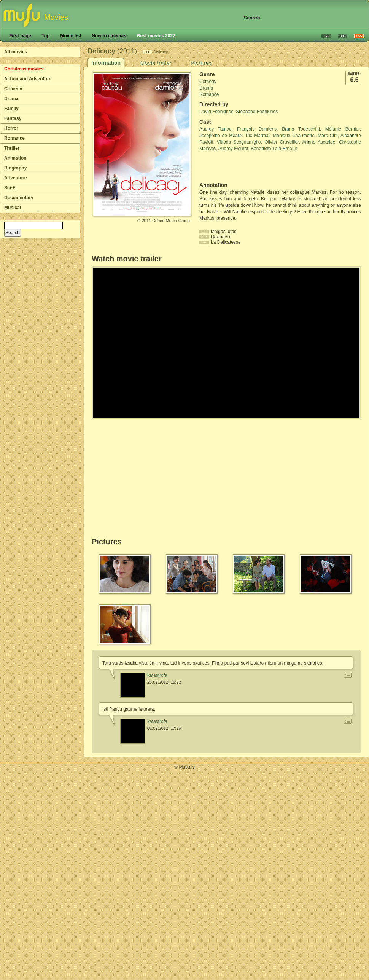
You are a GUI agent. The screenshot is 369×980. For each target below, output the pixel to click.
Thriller (12, 148)
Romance (14, 138)
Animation (15, 158)
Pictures (200, 63)
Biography (15, 168)
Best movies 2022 (156, 36)
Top (45, 36)
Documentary (19, 198)
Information (106, 63)
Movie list (71, 36)
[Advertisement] (244, 167)
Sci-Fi (10, 188)
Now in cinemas (109, 36)
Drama (11, 99)
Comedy (13, 89)
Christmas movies (24, 69)
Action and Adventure (28, 79)
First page (20, 36)
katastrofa (157, 675)
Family (11, 109)
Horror (11, 128)
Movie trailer (155, 63)
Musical (13, 208)
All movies (16, 52)
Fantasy (13, 118)
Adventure (15, 178)
